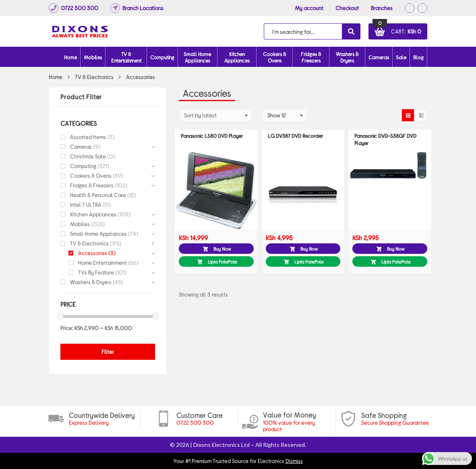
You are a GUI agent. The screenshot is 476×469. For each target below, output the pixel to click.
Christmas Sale (88, 156)
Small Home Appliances (197, 57)
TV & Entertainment (126, 57)
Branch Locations (137, 8)
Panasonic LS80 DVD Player (212, 136)
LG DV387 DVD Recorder (295, 136)
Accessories (93, 253)
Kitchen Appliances (237, 57)
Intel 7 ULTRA (86, 204)
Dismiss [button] (294, 461)
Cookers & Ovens (274, 57)
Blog (418, 57)
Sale (401, 57)
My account (309, 8)
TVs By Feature (96, 272)
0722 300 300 (73, 8)
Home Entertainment (102, 263)
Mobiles (93, 57)
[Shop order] (215, 115)
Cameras (379, 57)
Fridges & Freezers (311, 57)
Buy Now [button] (222, 249)
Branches (382, 8)
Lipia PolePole (222, 261)
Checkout (347, 8)
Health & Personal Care (98, 195)
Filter (108, 352)
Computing (162, 57)
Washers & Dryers (347, 57)
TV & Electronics (94, 77)
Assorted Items (88, 137)
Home (70, 57)
